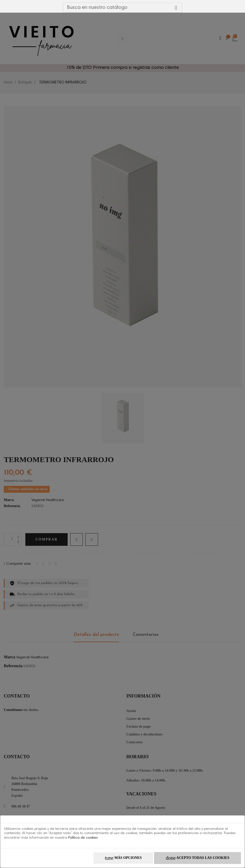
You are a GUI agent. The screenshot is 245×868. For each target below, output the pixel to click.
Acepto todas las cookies (197, 858)
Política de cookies (83, 838)
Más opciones (123, 858)
